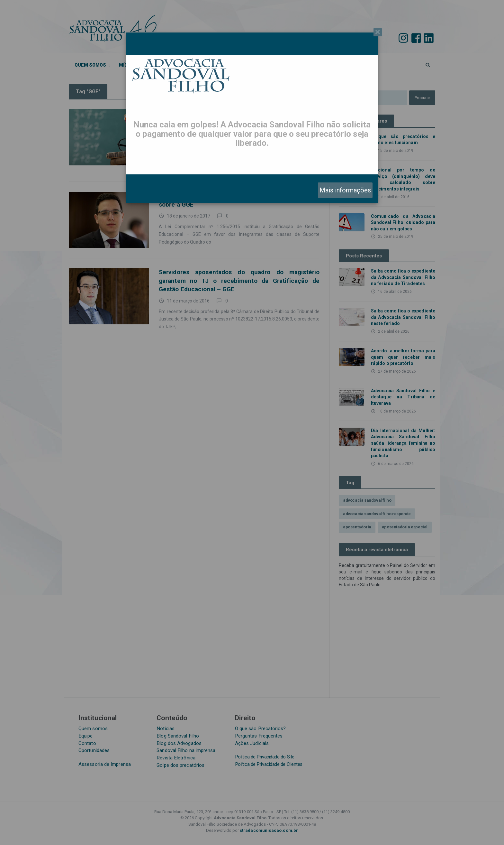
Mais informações (345, 190)
